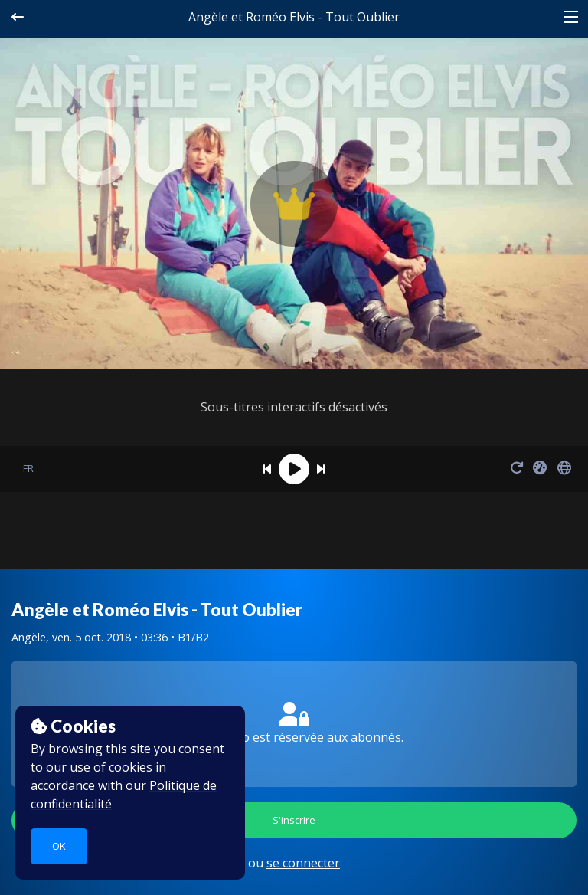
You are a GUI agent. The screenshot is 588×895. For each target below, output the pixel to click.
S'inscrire (294, 820)
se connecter (303, 863)
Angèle (29, 637)
